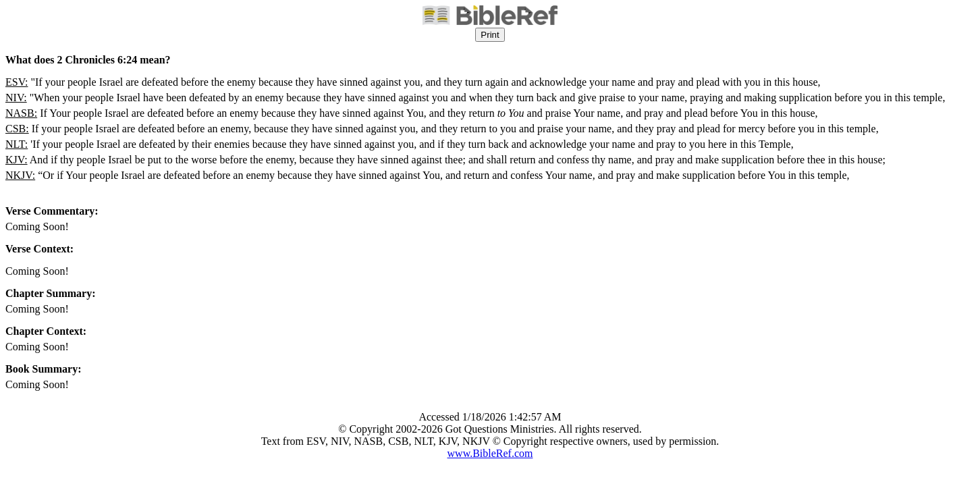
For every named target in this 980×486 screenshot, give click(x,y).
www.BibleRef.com (490, 453)
